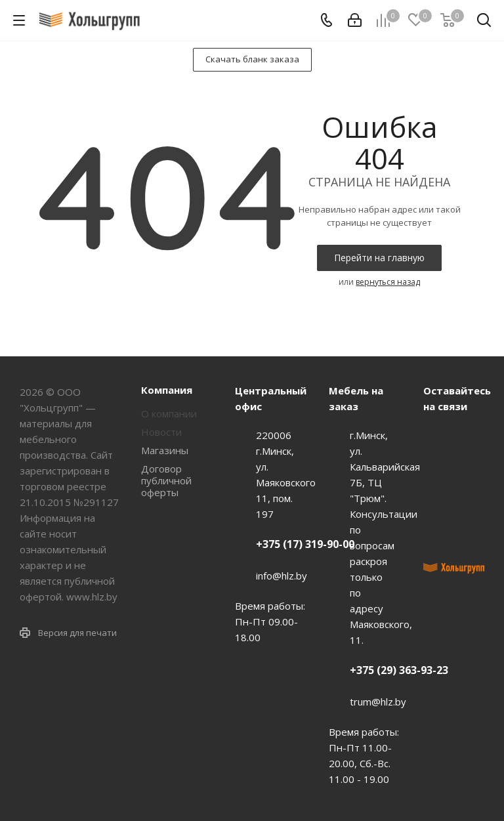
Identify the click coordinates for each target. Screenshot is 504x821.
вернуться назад (388, 282)
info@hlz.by (282, 576)
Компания (167, 390)
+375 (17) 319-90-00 (305, 544)
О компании (169, 413)
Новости (161, 432)
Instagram (436, 502)
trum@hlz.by (378, 702)
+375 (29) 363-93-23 (399, 670)
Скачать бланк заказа (252, 59)
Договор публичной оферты (166, 480)
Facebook (436, 469)
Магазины (165, 450)
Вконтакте (436, 436)
